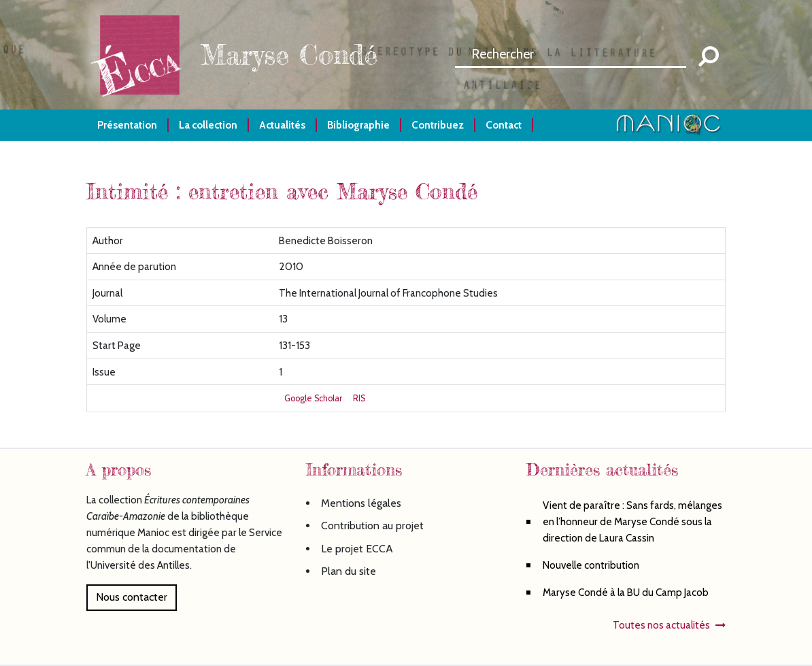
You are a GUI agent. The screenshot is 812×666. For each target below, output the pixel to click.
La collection (208, 125)
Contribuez (438, 125)
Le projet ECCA (357, 549)
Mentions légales (361, 503)
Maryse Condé (289, 55)
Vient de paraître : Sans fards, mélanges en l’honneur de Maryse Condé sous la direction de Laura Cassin (632, 521)
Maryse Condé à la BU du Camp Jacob (626, 592)
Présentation (127, 125)
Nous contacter (132, 597)
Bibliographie (358, 125)
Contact (504, 125)
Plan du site (349, 571)
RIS (359, 398)
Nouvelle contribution (591, 565)
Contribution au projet (372, 526)
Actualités (282, 125)
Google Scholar (313, 398)
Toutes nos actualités (661, 625)
